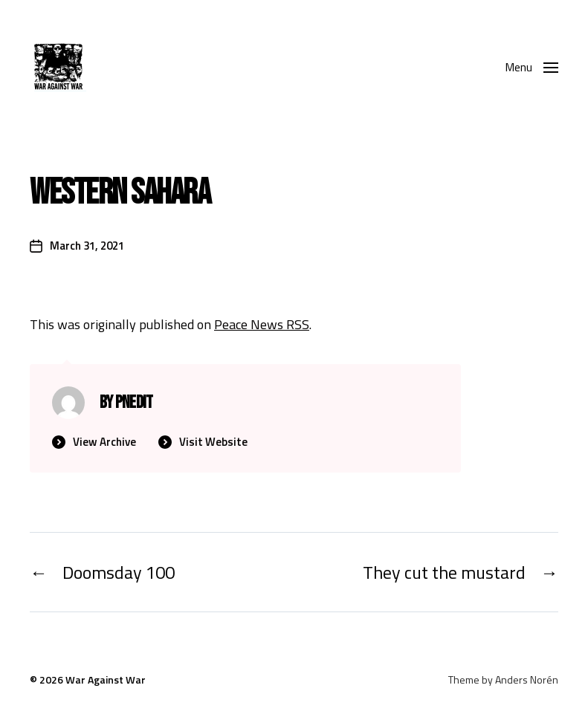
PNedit (134, 402)
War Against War (106, 679)
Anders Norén (527, 679)
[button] (532, 67)
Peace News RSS (262, 324)
